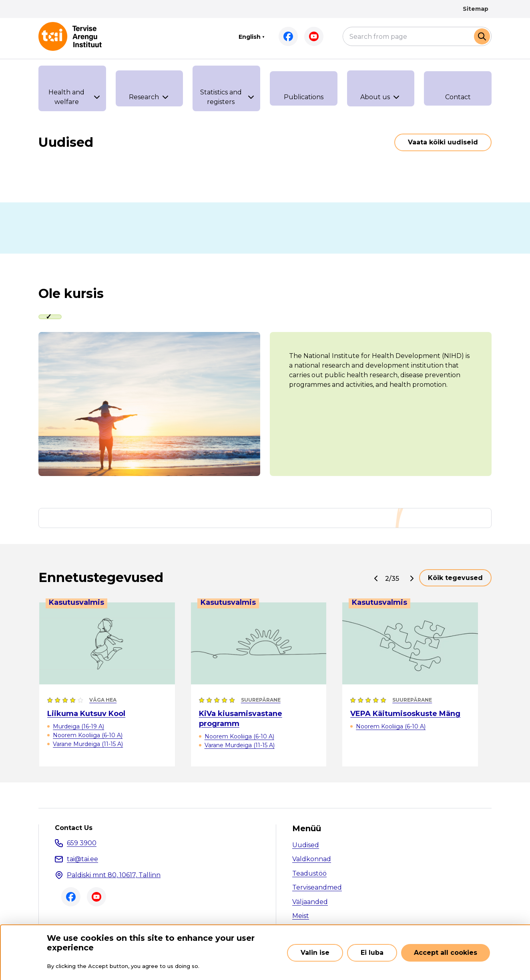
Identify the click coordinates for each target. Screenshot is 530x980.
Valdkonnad (312, 859)
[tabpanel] (265, 404)
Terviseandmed (317, 887)
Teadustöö (309, 873)
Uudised (306, 845)
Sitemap (476, 9)
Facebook (288, 36)
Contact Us (74, 828)
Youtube (314, 36)
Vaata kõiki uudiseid (443, 142)
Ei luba (372, 953)
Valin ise (315, 953)
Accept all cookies (446, 953)
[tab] (50, 317)
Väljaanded (310, 902)
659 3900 (82, 843)
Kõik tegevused (455, 578)
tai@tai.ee (82, 859)
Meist (301, 916)
